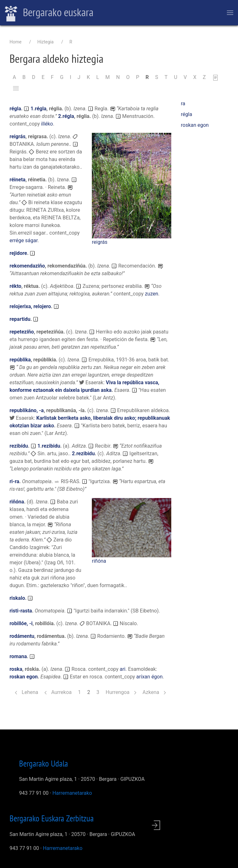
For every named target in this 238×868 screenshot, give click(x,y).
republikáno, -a (27, 410)
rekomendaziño (27, 266)
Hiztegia (45, 42)
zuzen (152, 294)
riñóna (99, 561)
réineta (17, 180)
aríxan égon (150, 677)
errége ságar (24, 240)
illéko (47, 124)
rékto (15, 286)
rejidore (18, 253)
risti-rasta (21, 611)
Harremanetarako (72, 793)
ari (123, 669)
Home (16, 42)
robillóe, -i (21, 623)
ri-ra (14, 481)
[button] (132, 185)
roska (16, 669)
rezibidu (51, 446)
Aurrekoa (58, 692)
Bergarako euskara (49, 13)
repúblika (20, 360)
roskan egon (24, 677)
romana (18, 656)
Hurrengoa (121, 692)
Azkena (154, 692)
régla (15, 109)
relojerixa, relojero (30, 306)
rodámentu (22, 636)
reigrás (100, 242)
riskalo (17, 598)
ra (183, 104)
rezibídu (19, 446)
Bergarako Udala (44, 763)
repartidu (20, 319)
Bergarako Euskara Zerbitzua (52, 818)
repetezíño (22, 332)
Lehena (27, 692)
